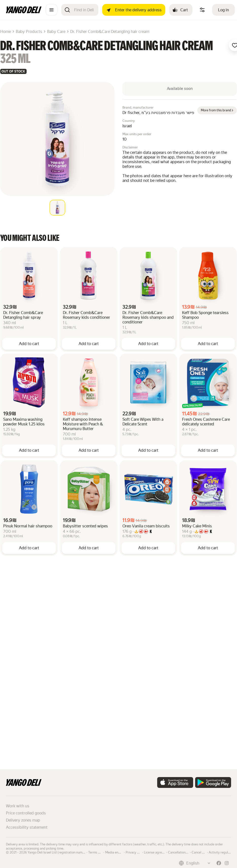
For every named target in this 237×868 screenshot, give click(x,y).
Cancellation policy (181, 852)
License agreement (157, 852)
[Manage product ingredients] (202, 10)
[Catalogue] (51, 10)
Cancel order (201, 852)
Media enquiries (117, 852)
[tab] (57, 208)
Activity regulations (223, 852)
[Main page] (24, 12)
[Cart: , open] (181, 10)
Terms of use (97, 852)
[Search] (84, 10)
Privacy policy (135, 852)
